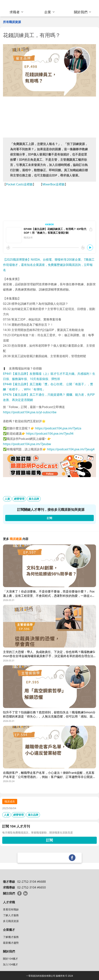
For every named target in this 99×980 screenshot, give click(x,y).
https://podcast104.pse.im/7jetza (58, 428)
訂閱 (49, 840)
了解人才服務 (11, 915)
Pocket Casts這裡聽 (19, 184)
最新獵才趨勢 (11, 943)
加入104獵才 (10, 964)
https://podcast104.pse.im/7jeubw (27, 444)
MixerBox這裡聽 (54, 184)
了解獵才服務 (11, 937)
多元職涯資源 (11, 921)
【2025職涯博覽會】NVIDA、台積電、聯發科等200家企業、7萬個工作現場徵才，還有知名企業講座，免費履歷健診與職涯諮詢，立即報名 (49, 265)
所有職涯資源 (12, 22)
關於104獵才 (10, 959)
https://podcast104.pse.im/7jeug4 (71, 449)
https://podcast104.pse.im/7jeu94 (50, 433)
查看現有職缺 (11, 909)
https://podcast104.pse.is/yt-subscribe (30, 412)
